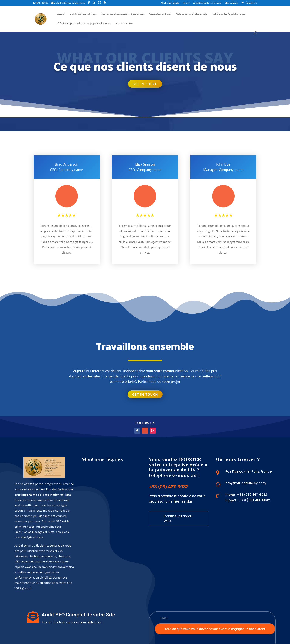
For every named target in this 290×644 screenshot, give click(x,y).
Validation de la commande (207, 3)
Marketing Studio (170, 3)
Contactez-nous (125, 23)
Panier (186, 3)
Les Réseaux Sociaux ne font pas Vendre (123, 14)
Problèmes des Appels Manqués (229, 14)
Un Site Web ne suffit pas (83, 14)
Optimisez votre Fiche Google (192, 14)
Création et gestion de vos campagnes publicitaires (84, 23)
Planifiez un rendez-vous (178, 519)
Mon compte (231, 3)
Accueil (61, 14)
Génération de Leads (160, 14)
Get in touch (145, 84)
